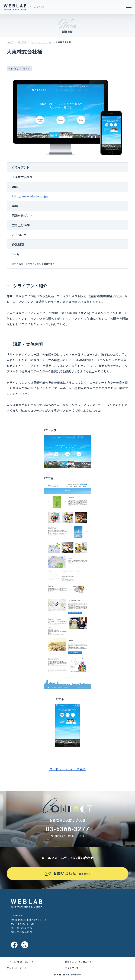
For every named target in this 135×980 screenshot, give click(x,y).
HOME (10, 42)
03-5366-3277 (67, 829)
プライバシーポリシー (18, 968)
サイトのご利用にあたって (20, 962)
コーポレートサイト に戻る (67, 769)
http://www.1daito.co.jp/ (30, 196)
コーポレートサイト (41, 42)
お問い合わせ (72, 873)
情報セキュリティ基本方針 (78, 962)
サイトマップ (72, 968)
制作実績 (22, 42)
